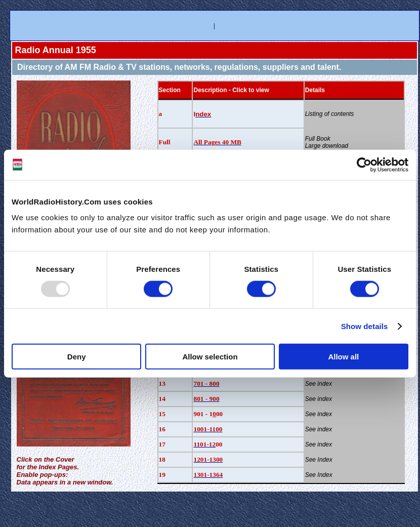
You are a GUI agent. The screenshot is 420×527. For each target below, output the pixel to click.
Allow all (343, 357)
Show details (365, 326)
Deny (77, 357)
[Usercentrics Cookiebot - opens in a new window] (364, 165)
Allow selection (210, 357)
